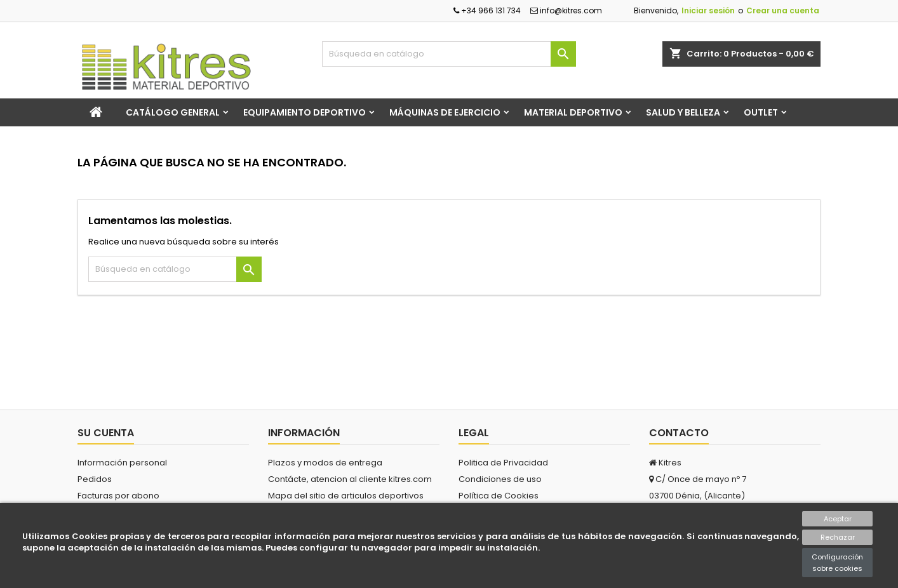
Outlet (761, 112)
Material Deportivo (573, 112)
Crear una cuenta (783, 10)
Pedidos (95, 479)
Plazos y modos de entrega (325, 463)
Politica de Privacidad (503, 463)
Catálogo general (173, 112)
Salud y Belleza (683, 112)
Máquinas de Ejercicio (445, 112)
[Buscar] (449, 54)
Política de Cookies (499, 496)
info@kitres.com (566, 10)
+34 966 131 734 (487, 10)
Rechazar (838, 537)
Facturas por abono (118, 496)
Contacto (679, 433)
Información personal (122, 463)
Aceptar (838, 519)
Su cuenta (106, 433)
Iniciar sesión (708, 10)
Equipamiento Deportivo (305, 112)
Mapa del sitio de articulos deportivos (346, 496)
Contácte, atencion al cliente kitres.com (350, 479)
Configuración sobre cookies (837, 563)
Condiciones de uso (500, 479)
